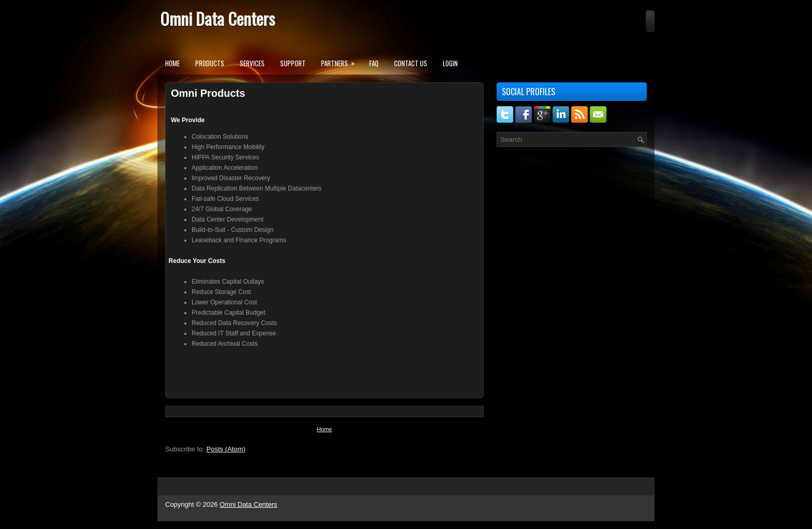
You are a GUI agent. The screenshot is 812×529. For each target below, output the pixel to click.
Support (293, 63)
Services (252, 63)
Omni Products (208, 93)
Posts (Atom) (226, 449)
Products (210, 63)
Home (172, 63)
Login (450, 63)
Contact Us (411, 63)
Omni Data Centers (218, 18)
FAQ (374, 63)
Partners (341, 60)
